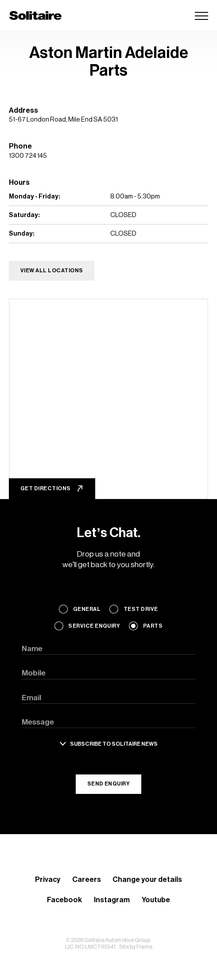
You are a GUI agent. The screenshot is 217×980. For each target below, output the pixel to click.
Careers (87, 880)
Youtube (156, 900)
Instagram (112, 900)
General (87, 609)
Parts (153, 626)
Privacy (48, 880)
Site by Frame (136, 947)
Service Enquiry (94, 626)
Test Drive (141, 609)
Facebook (64, 900)
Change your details (147, 880)
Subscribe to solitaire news (114, 744)
